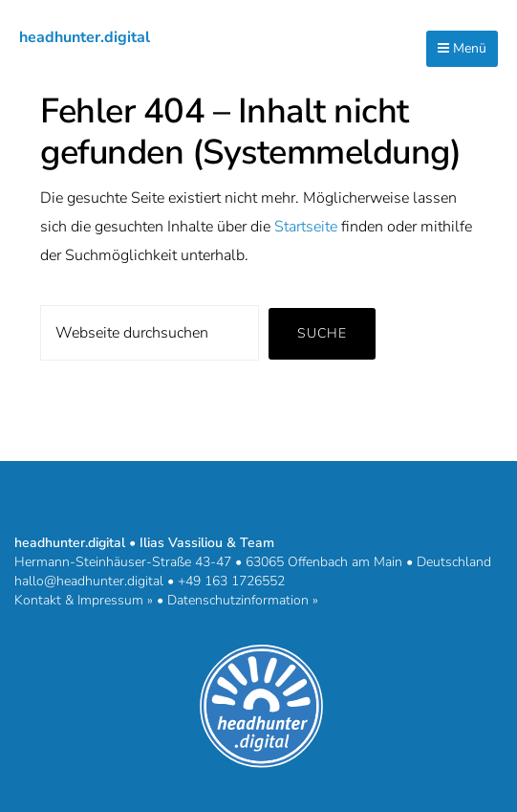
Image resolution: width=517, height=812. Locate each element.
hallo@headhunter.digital (89, 581)
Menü (462, 48)
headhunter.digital (85, 37)
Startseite (306, 227)
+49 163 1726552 (231, 581)
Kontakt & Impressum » (84, 600)
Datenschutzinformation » (243, 600)
